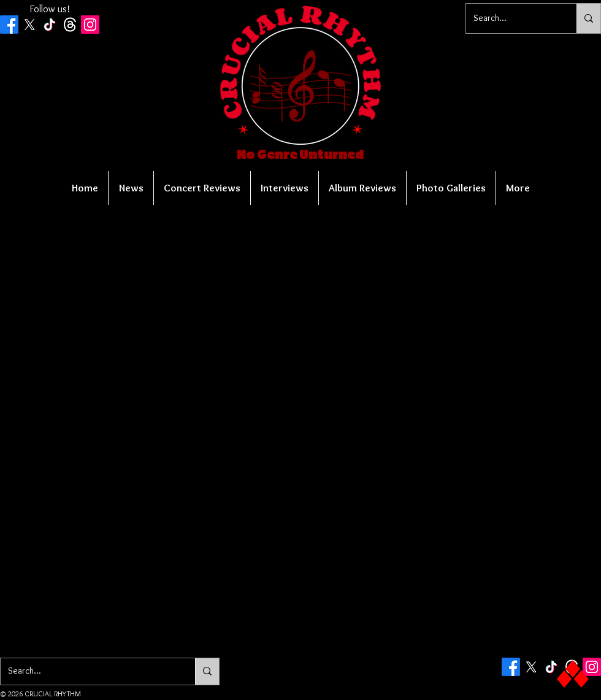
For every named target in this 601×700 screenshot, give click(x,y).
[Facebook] (9, 25)
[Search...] (512, 18)
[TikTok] (50, 25)
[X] (29, 25)
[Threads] (70, 25)
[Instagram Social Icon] (90, 25)
